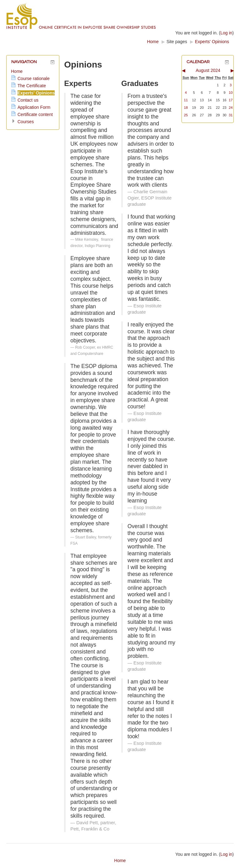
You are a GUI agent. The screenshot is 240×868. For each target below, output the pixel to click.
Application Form (34, 107)
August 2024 (208, 70)
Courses (26, 122)
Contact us (28, 100)
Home (153, 42)
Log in (226, 33)
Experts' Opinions (212, 42)
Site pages (177, 42)
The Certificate (32, 86)
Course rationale (34, 78)
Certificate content (35, 114)
